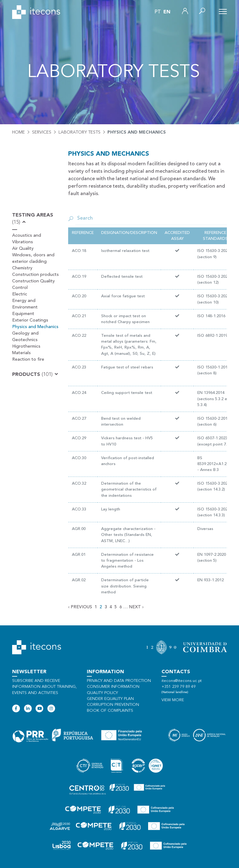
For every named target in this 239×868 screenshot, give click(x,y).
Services (42, 132)
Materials (21, 353)
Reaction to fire (28, 359)
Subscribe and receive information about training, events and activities (45, 687)
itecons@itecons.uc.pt (182, 681)
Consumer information (113, 687)
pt (158, 12)
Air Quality (23, 249)
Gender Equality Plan (110, 699)
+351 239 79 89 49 (178, 687)
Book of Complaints (110, 711)
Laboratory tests (80, 132)
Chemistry (22, 268)
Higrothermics (26, 346)
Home (19, 132)
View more (173, 700)
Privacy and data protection (119, 681)
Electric (20, 294)
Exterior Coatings (30, 320)
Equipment (23, 314)
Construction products (35, 275)
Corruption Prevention (113, 705)
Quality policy (102, 693)
